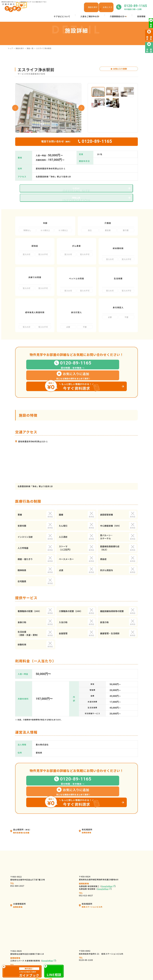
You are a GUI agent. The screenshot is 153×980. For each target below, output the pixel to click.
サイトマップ (122, 972)
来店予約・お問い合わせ (120, 953)
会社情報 (75, 940)
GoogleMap (107, 821)
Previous (15, 108)
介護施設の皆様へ (79, 957)
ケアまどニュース (117, 944)
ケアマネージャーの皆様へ (83, 953)
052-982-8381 (17, 902)
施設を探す (20, 48)
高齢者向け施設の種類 (119, 948)
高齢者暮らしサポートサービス (85, 962)
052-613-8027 (86, 829)
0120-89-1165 (86, 894)
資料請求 (113, 957)
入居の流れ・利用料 (80, 944)
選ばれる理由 (77, 948)
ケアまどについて (79, 935)
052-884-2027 (17, 820)
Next (81, 108)
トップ (10, 48)
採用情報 (113, 935)
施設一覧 (30, 48)
